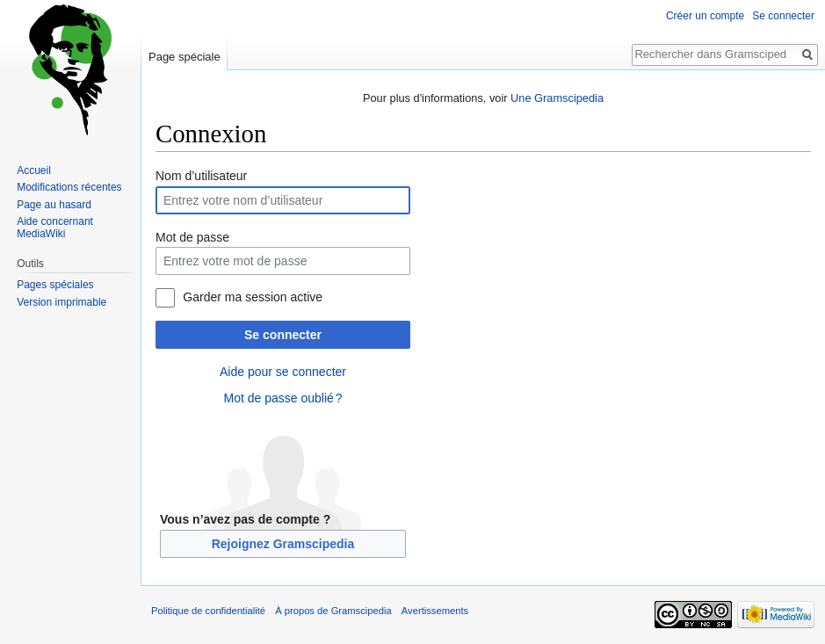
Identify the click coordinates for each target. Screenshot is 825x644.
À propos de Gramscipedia (333, 611)
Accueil (34, 170)
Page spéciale (185, 57)
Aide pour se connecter (283, 372)
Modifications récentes (69, 187)
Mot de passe (192, 237)
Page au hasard (54, 205)
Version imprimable (62, 302)
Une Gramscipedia (557, 98)
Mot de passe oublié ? (282, 398)
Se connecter (283, 335)
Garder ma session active (253, 297)
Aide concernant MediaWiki (55, 228)
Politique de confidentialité (208, 611)
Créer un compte (705, 16)
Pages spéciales (55, 285)
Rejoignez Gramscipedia (283, 544)
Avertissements (435, 611)
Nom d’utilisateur (201, 176)
